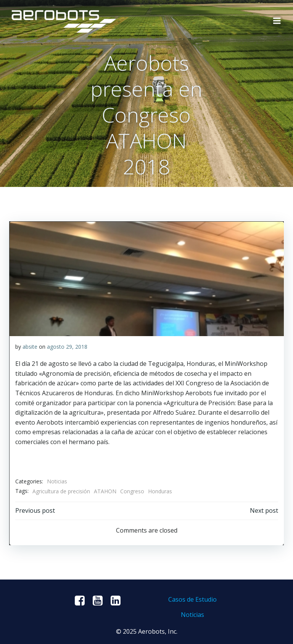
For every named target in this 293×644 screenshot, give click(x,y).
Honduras (160, 491)
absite (30, 346)
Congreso (132, 491)
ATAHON (105, 491)
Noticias (57, 481)
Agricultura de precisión (61, 491)
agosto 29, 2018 (67, 346)
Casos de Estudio (192, 599)
